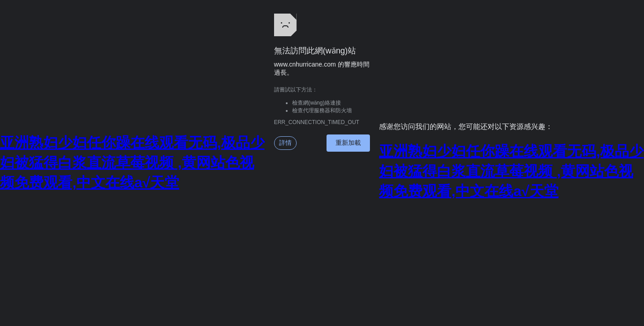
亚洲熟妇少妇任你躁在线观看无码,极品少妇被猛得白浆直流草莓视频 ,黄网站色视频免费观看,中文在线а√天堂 (132, 163)
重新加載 (348, 143)
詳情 (285, 143)
